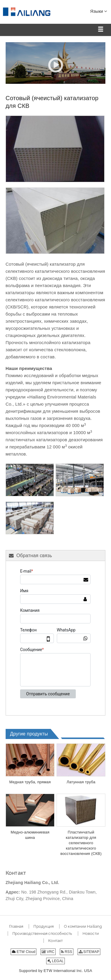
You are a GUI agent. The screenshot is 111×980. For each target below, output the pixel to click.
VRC (48, 952)
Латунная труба (81, 782)
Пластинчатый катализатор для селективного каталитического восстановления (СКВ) (81, 843)
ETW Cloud (24, 952)
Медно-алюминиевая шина (30, 835)
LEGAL (55, 961)
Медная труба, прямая (30, 782)
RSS (67, 952)
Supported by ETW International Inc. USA (56, 971)
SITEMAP (89, 952)
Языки (99, 11)
